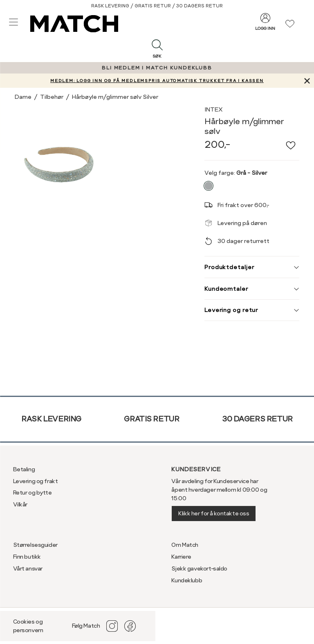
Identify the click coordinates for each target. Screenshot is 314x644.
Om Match (185, 545)
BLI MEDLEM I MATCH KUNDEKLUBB (157, 68)
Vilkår (20, 504)
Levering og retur (252, 310)
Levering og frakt (36, 481)
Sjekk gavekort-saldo (199, 568)
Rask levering (51, 419)
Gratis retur (151, 419)
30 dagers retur (257, 419)
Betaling (24, 469)
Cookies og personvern (28, 626)
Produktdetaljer (252, 267)
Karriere (181, 557)
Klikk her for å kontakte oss (214, 513)
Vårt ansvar (28, 568)
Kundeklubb (187, 580)
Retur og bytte (33, 492)
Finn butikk (27, 557)
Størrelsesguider (35, 545)
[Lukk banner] (307, 81)
